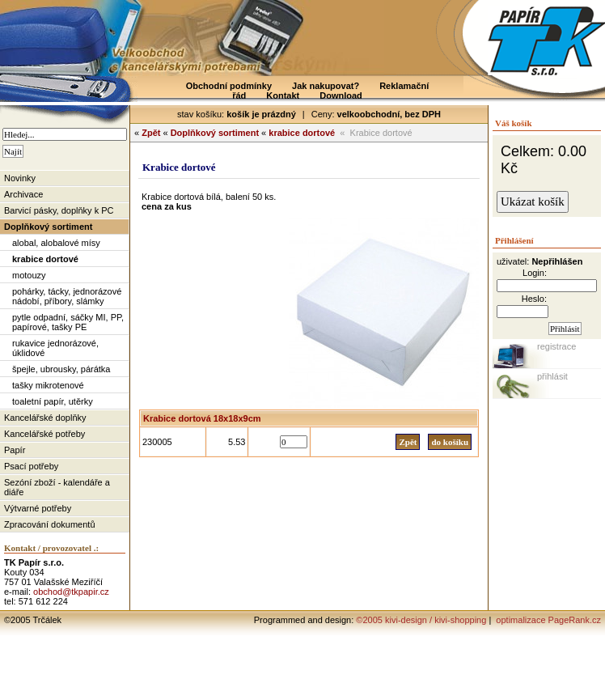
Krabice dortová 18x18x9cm (202, 418)
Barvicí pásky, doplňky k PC (59, 210)
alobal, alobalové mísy (56, 243)
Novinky (20, 178)
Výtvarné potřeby (38, 508)
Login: (535, 273)
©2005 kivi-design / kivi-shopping (421, 620)
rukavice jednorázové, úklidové (55, 348)
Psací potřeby (31, 466)
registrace (556, 346)
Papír (15, 450)
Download (341, 95)
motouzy (29, 275)
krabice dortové (45, 259)
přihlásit (552, 376)
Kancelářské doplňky (45, 418)
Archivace (23, 194)
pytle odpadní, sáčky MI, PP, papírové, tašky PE (68, 322)
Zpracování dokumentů (50, 524)
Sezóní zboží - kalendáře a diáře (57, 487)
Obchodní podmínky (229, 86)
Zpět (151, 133)
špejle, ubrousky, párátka (61, 369)
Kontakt (283, 95)
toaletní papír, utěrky (53, 401)
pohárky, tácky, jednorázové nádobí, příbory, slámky (67, 296)
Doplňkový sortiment (48, 227)
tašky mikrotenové (48, 385)
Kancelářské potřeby (44, 434)
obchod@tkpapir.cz (71, 592)
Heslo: (534, 299)
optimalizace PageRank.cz (547, 620)
